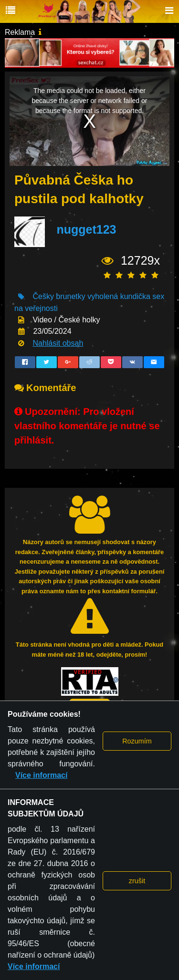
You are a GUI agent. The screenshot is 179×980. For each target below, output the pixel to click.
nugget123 (86, 230)
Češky (43, 296)
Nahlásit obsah (58, 343)
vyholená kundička (119, 296)
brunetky (70, 296)
